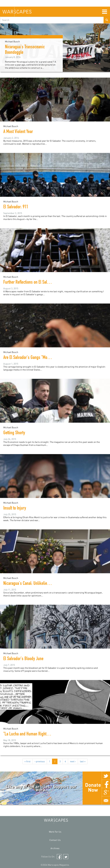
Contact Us (55, 840)
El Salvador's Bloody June (23, 659)
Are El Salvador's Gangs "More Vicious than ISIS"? (42, 358)
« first (27, 761)
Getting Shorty (14, 433)
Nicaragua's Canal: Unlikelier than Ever (34, 584)
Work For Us (55, 832)
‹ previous (40, 761)
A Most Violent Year (18, 132)
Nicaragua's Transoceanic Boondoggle (25, 50)
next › (73, 761)
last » (83, 761)
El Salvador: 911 (16, 207)
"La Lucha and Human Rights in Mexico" (34, 734)
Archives (55, 848)
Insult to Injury (15, 509)
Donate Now (93, 787)
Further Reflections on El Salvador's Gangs (36, 283)
